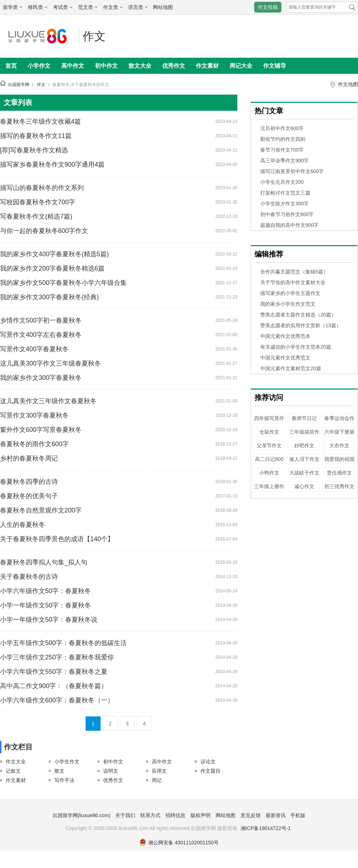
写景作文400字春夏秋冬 (34, 349)
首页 (11, 66)
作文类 (113, 7)
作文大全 (16, 762)
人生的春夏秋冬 (23, 525)
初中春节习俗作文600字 (287, 214)
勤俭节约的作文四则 (283, 139)
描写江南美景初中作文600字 (292, 171)
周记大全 (241, 66)
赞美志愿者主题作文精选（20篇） (298, 315)
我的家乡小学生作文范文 (288, 304)
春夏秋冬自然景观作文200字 (41, 510)
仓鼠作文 (269, 432)
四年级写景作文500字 (269, 422)
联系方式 (150, 815)
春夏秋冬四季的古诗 (29, 482)
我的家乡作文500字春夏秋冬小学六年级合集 (63, 283)
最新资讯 (276, 815)
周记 (157, 780)
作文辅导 (275, 66)
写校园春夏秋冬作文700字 (38, 202)
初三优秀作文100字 (339, 490)
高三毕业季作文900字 (284, 161)
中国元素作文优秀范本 (285, 336)
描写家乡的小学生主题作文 (290, 293)
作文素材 (207, 66)
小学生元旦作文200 (282, 182)
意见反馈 (251, 815)
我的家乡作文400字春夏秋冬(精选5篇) (54, 254)
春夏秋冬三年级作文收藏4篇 (40, 121)
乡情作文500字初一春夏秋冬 (41, 320)
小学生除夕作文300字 (284, 204)
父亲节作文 (269, 445)
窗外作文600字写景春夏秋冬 (41, 430)
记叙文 (13, 771)
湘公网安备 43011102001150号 (179, 843)
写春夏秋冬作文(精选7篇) (36, 216)
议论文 (208, 762)
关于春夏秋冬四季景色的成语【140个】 (57, 539)
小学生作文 (67, 762)
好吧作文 (304, 445)
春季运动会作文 (339, 422)
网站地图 (163, 7)
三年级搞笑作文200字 (304, 435)
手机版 (298, 815)
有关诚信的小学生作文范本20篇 (296, 347)
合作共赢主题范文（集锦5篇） (294, 272)
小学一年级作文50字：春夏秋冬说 (49, 620)
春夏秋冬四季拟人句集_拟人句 (44, 562)
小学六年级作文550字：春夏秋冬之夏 (54, 672)
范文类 (88, 7)
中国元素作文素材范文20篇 (291, 368)
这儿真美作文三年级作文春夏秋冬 (48, 401)
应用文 (159, 771)
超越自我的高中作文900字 (289, 225)
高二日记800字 (269, 462)
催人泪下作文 (304, 459)
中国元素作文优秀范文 (285, 358)
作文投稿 (268, 7)
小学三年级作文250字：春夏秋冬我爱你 (57, 657)
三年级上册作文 (269, 490)
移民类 (38, 7)
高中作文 (73, 66)
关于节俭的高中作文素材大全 (293, 282)
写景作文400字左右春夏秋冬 (41, 335)
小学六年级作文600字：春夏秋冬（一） (57, 700)
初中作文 (106, 66)
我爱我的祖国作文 (339, 462)
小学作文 (39, 66)
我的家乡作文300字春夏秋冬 (41, 378)
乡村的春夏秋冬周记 (29, 458)
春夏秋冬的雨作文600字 (34, 444)
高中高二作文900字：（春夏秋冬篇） (54, 686)
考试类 (63, 7)
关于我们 (125, 815)
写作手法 (64, 780)
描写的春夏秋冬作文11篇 (36, 136)
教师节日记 (304, 418)
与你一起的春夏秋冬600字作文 (44, 231)
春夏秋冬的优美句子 (29, 496)
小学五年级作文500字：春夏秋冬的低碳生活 (63, 643)
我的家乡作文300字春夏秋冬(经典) (49, 297)
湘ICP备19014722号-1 (266, 828)
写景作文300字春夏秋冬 (34, 415)
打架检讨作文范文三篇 (285, 193)
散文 (59, 771)
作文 (94, 36)
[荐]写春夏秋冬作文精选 (34, 150)
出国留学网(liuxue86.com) (82, 815)
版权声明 (200, 815)
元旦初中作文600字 (282, 128)
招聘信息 (175, 815)
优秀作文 (174, 66)
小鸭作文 (269, 473)
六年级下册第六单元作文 (339, 435)
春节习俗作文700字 (282, 150)
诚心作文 (304, 486)
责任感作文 (339, 473)
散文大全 (140, 66)
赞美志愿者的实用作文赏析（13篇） (301, 325)
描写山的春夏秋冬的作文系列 (42, 188)
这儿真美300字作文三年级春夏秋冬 (50, 363)
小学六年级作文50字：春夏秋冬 (45, 591)
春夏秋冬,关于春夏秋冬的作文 (81, 85)
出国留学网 (19, 85)
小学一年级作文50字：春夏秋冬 (45, 605)
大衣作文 (339, 445)
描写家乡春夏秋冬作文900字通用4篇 (52, 164)
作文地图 (348, 84)
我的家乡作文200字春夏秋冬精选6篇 (52, 268)
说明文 (111, 771)
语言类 (138, 7)
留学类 (13, 7)
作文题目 (211, 771)
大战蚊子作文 (304, 473)
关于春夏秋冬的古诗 (29, 577)
